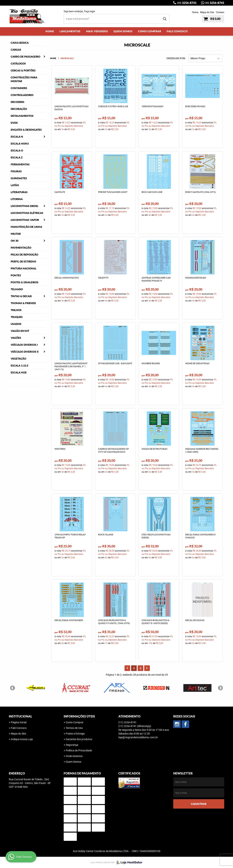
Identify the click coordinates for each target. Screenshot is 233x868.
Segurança (72, 745)
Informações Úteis (79, 716)
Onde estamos (74, 756)
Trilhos (16, 310)
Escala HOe (19, 373)
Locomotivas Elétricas (27, 213)
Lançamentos (70, 31)
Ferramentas (20, 164)
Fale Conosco (177, 31)
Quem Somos (123, 31)
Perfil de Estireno (23, 262)
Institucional (20, 716)
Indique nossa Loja (22, 739)
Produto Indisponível (202, 600)
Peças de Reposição (24, 255)
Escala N (17, 137)
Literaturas (19, 192)
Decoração (19, 109)
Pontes (16, 275)
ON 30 (15, 241)
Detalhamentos (22, 116)
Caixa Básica (20, 43)
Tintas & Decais (21, 296)
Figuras (16, 171)
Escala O (17, 151)
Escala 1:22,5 (19, 366)
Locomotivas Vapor (25, 220)
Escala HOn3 (20, 144)
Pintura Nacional (24, 268)
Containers (19, 88)
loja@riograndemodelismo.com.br (138, 737)
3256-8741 (187, 3)
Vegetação (18, 359)
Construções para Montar (24, 79)
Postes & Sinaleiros (25, 282)
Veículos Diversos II (25, 352)
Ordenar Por (176, 58)
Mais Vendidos (97, 31)
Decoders (18, 102)
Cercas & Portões (23, 70)
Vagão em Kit (20, 331)
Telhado (17, 289)
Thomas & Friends (23, 303)
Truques (17, 317)
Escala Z (17, 157)
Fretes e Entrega (75, 733)
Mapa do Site (207, 12)
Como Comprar (150, 31)
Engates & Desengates (26, 130)
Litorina (17, 199)
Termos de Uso (74, 728)
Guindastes (19, 178)
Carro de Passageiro (25, 57)
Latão (15, 185)
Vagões (16, 338)
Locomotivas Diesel (25, 206)
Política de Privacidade (79, 750)
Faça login (90, 11)
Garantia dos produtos (79, 739)
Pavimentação (21, 248)
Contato (220, 12)
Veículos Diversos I (24, 345)
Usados (16, 324)
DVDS (14, 123)
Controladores (22, 95)
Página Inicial (19, 722)
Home (195, 12)
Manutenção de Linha (26, 227)
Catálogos (18, 64)
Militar (16, 234)
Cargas (16, 50)
